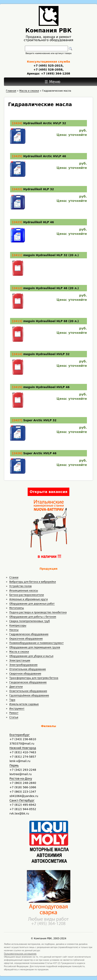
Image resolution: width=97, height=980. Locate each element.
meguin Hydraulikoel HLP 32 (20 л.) (51, 255)
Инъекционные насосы (24, 591)
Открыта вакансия (48, 492)
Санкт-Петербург (22, 800)
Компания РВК (48, 31)
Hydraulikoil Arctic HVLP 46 (45, 156)
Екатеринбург (20, 735)
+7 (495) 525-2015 (48, 66)
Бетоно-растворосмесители (27, 595)
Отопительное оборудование (28, 669)
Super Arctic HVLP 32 (40, 420)
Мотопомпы (17, 608)
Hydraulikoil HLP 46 (39, 222)
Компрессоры (18, 626)
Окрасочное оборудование (26, 639)
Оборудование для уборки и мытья (31, 656)
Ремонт (14, 713)
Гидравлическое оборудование (29, 634)
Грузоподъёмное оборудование (29, 695)
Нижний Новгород (23, 748)
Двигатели (16, 687)
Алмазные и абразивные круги (28, 599)
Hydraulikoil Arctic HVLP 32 (45, 123)
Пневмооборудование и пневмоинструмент (36, 643)
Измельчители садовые (24, 704)
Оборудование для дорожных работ (32, 604)
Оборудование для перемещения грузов (35, 647)
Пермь (14, 765)
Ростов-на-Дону (21, 779)
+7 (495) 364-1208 (55, 74)
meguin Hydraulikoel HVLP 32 (46, 354)
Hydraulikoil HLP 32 (39, 189)
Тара (12, 700)
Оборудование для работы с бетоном (33, 617)
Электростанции (20, 660)
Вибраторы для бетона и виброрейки (32, 582)
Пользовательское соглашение (20, 954)
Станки (14, 577)
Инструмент (17, 709)
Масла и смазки (19, 652)
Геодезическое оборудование (28, 682)
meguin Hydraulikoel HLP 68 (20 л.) (51, 321)
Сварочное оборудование (25, 674)
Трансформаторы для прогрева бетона (34, 678)
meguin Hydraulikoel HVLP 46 (46, 387)
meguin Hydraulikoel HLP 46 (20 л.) (51, 288)
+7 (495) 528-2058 (48, 70)
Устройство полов (20, 586)
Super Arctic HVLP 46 (40, 453)
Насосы (14, 630)
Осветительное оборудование (28, 691)
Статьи (14, 717)
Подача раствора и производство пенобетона (38, 612)
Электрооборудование (23, 665)
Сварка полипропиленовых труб (30, 621)
